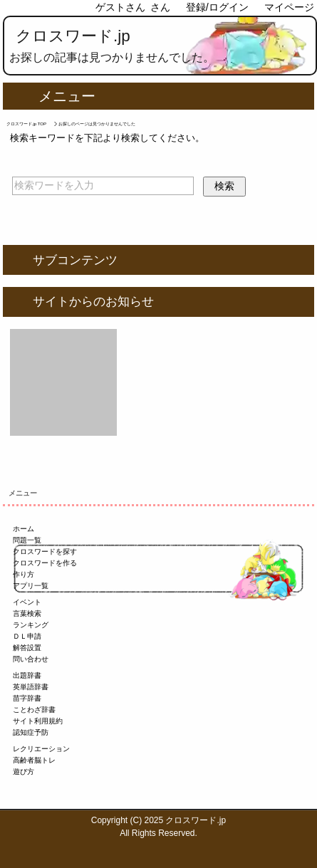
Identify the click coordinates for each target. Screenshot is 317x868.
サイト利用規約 (38, 721)
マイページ (289, 7)
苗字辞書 (27, 698)
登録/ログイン (217, 7)
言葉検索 (27, 613)
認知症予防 (31, 732)
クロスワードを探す (45, 551)
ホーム (24, 529)
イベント (27, 602)
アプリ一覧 (31, 586)
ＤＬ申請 (27, 636)
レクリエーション (41, 749)
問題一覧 (27, 540)
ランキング (31, 625)
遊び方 (24, 772)
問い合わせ (31, 659)
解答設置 (27, 648)
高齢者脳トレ (34, 760)
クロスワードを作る (45, 563)
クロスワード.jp (73, 36)
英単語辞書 (31, 687)
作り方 (24, 574)
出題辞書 (27, 675)
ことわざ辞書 (34, 710)
